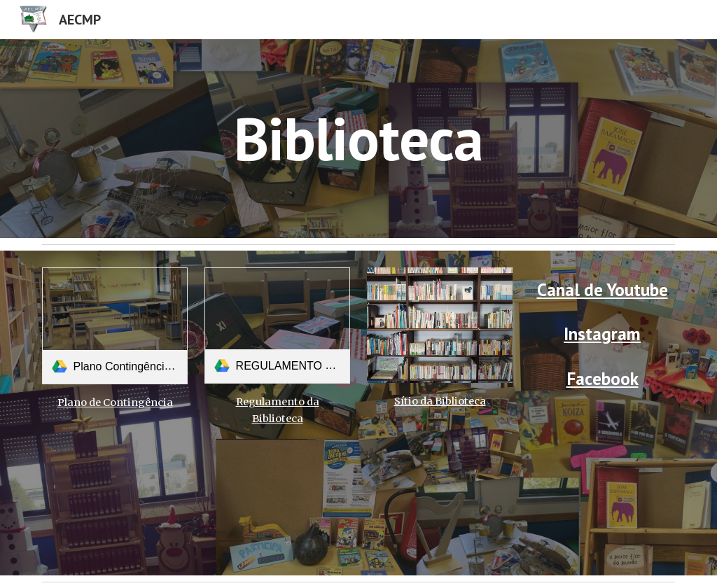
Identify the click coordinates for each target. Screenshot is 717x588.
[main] (358, 138)
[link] (115, 326)
